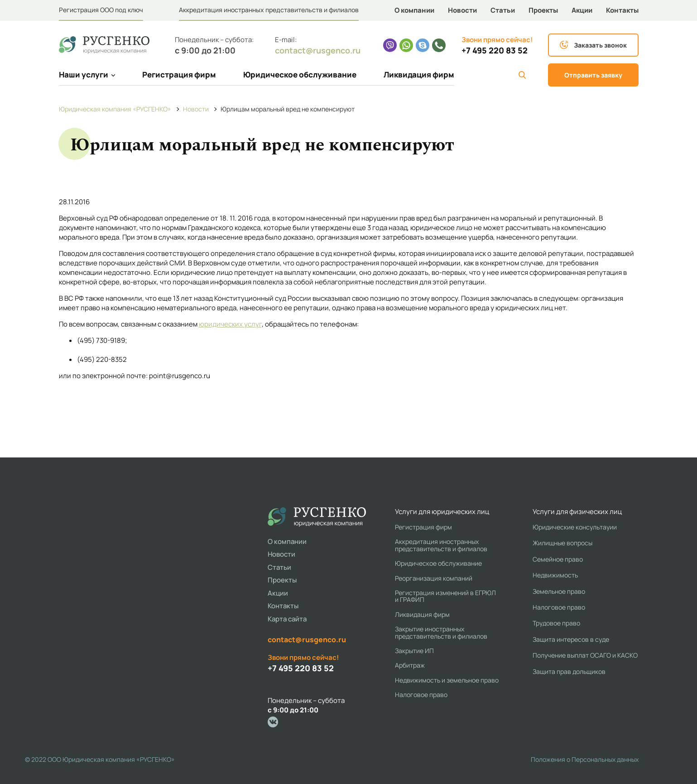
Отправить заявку (593, 75)
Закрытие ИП (414, 651)
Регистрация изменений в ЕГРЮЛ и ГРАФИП (445, 596)
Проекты (543, 10)
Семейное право (558, 559)
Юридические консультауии (575, 527)
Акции (582, 10)
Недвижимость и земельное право (447, 680)
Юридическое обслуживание (300, 75)
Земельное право (559, 591)
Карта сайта (287, 619)
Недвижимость (555, 575)
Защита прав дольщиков (569, 671)
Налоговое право (421, 695)
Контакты (622, 10)
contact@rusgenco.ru (318, 50)
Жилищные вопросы (562, 543)
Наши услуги (87, 75)
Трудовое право (556, 623)
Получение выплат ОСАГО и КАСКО (585, 655)
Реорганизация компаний (434, 578)
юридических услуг (230, 324)
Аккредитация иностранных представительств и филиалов (269, 10)
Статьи (503, 10)
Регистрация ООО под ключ (101, 10)
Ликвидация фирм (419, 75)
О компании (414, 10)
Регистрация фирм (179, 75)
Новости (462, 10)
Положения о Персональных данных (585, 759)
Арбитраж (410, 665)
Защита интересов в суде (571, 639)
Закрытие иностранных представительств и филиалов (441, 632)
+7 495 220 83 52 (495, 51)
